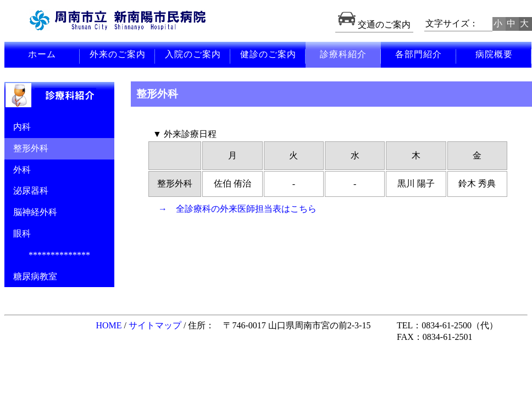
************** (59, 255)
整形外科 (26, 148)
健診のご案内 (268, 54)
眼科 (18, 233)
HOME (109, 325)
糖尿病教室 (31, 276)
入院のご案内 (193, 54)
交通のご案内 (374, 24)
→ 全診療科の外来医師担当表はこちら (237, 209)
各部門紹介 (419, 54)
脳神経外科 (31, 212)
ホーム (42, 54)
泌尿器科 (26, 191)
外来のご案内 (118, 54)
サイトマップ (155, 325)
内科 (18, 127)
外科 (18, 170)
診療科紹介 (343, 54)
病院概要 (494, 54)
